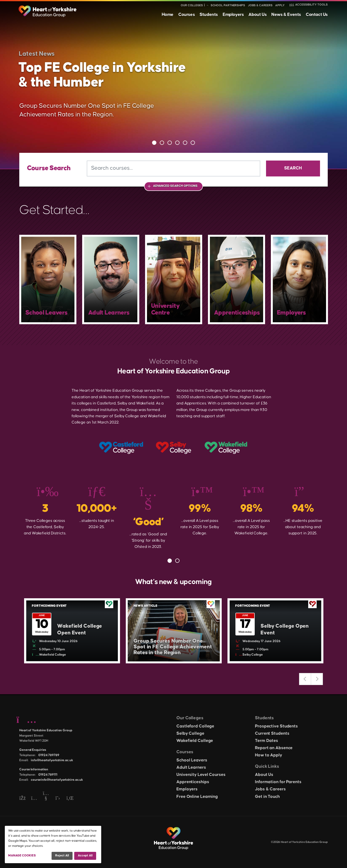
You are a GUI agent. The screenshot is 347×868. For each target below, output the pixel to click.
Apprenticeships (193, 782)
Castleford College (195, 726)
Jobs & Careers (260, 5)
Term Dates (267, 741)
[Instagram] (34, 798)
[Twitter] (58, 798)
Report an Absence (274, 748)
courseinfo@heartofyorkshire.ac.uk (57, 780)
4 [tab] (177, 143)
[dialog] (53, 844)
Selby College (190, 733)
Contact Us (317, 15)
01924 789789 (49, 755)
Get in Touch (267, 797)
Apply (280, 5)
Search (293, 168)
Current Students (272, 733)
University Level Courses (201, 775)
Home (168, 15)
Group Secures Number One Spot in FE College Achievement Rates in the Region (173, 647)
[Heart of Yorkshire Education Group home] (48, 9)
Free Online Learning (197, 797)
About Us (257, 15)
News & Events (286, 15)
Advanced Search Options (175, 186)
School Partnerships (228, 5)
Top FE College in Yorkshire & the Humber (102, 75)
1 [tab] (154, 143)
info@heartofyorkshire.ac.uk (52, 760)
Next (317, 679)
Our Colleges (192, 5)
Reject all (62, 855)
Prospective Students (276, 726)
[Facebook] (22, 798)
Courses (187, 15)
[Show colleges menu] (206, 6)
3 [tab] (170, 143)
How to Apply (269, 755)
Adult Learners (191, 767)
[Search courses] (173, 168)
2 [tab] (162, 143)
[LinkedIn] (70, 798)
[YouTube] (46, 798)
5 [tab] (185, 143)
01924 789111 (48, 775)
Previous (305, 679)
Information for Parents (278, 782)
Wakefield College (195, 741)
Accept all (85, 855)
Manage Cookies (22, 855)
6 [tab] (193, 143)
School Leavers (192, 760)
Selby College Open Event (285, 630)
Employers (233, 15)
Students (209, 15)
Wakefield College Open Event (80, 630)
